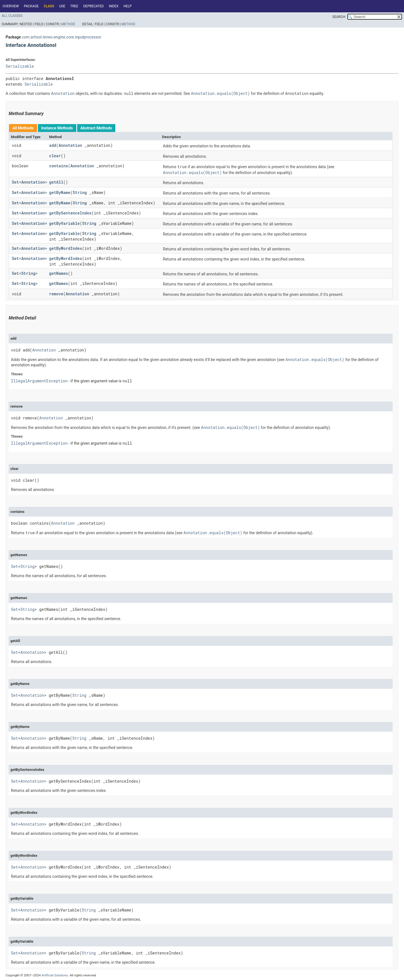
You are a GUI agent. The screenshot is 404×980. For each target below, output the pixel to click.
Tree (74, 6)
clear (55, 156)
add (53, 145)
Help (128, 6)
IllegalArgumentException (39, 381)
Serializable (20, 66)
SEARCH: (339, 17)
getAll (56, 182)
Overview (11, 6)
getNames (58, 273)
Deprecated (94, 6)
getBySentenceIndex (70, 213)
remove (56, 294)
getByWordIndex (66, 248)
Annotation (70, 145)
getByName (60, 192)
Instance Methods (57, 128)
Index (114, 6)
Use (62, 6)
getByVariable (64, 223)
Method (68, 24)
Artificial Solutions (55, 975)
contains (58, 166)
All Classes (12, 16)
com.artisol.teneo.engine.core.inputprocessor (62, 37)
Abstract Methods (96, 128)
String (80, 192)
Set (15, 182)
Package (31, 6)
